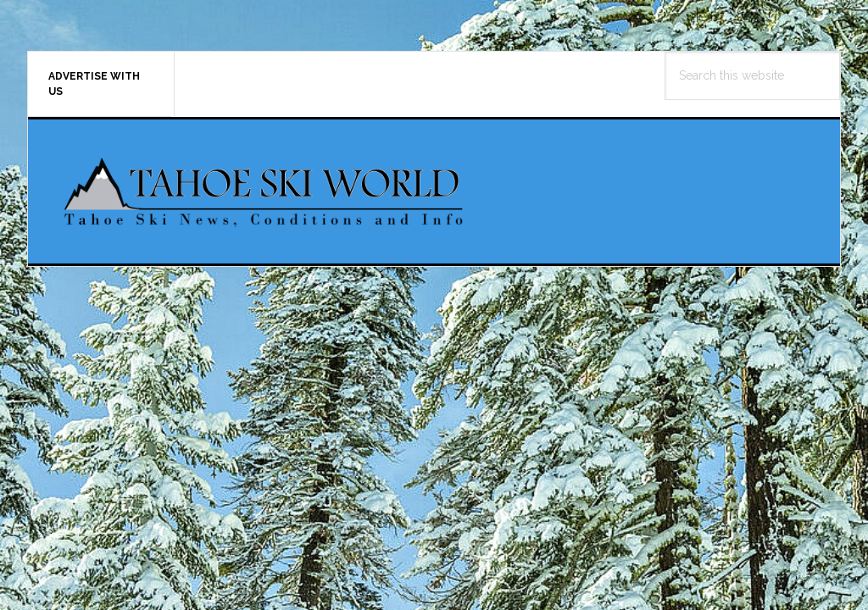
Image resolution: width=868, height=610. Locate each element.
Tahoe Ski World (265, 191)
